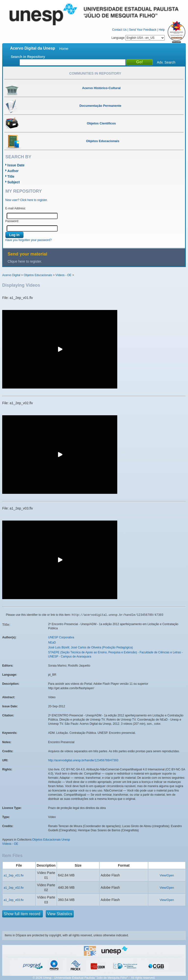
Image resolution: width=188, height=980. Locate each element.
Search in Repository (28, 57)
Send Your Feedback (143, 30)
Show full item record (23, 914)
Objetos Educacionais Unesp (51, 840)
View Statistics (60, 914)
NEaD (52, 643)
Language (138, 38)
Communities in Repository (95, 73)
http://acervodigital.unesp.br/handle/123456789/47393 (83, 760)
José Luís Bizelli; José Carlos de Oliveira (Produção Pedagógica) (91, 647)
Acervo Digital (11, 275)
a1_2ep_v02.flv (14, 888)
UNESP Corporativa (61, 637)
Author (13, 171)
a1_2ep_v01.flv (14, 875)
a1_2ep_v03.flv (14, 900)
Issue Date (16, 165)
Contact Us (119, 30)
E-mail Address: (16, 208)
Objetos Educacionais (38, 275)
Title (11, 176)
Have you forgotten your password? (29, 240)
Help (162, 30)
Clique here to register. (25, 261)
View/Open (167, 875)
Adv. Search (166, 62)
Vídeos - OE (63, 275)
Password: (12, 221)
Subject (14, 182)
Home (64, 49)
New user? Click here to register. (27, 200)
